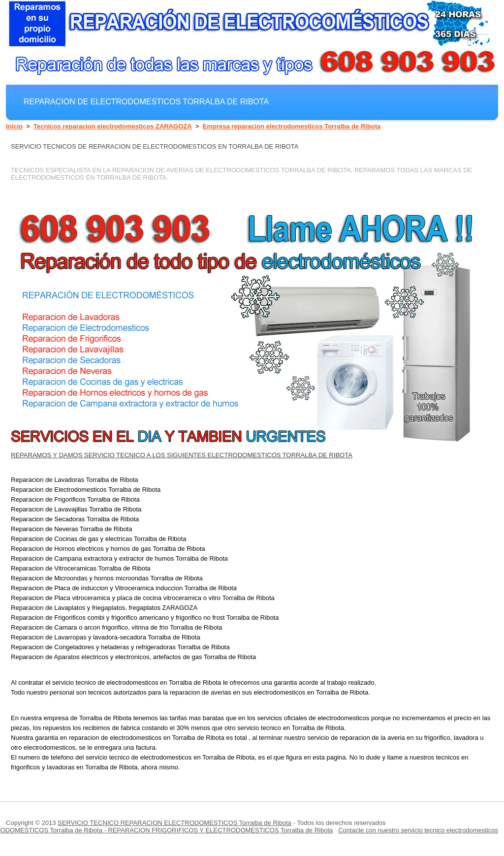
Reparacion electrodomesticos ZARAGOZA (118, 123)
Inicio (14, 126)
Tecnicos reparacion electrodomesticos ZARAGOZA (113, 126)
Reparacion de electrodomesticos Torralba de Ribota (146, 101)
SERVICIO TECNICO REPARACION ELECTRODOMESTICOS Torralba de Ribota (174, 823)
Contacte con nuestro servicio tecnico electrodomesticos (418, 830)
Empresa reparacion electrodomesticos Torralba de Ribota (292, 126)
